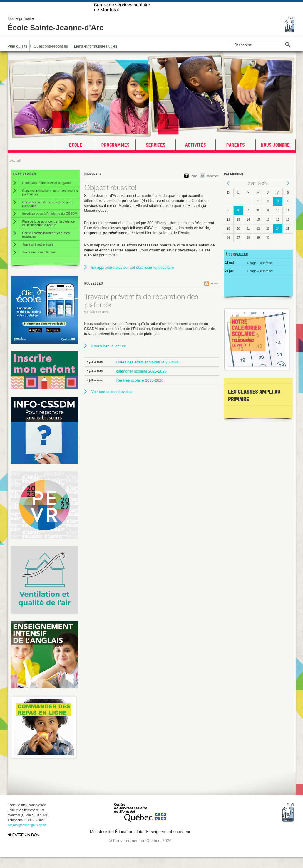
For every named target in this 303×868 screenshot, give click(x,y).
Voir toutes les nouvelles (112, 403)
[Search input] (259, 56)
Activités (196, 156)
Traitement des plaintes (39, 263)
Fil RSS (214, 295)
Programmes (115, 156)
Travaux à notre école (38, 256)
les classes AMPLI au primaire (254, 406)
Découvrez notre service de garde (47, 194)
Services (156, 156)
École (76, 156)
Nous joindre (275, 156)
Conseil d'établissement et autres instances (46, 246)
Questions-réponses (51, 57)
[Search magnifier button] (288, 56)
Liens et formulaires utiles (96, 57)
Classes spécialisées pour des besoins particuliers (50, 204)
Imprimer (212, 187)
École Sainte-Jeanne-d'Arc (56, 35)
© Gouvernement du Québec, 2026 (140, 852)
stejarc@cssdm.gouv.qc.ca (27, 836)
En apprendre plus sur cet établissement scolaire (133, 279)
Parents (236, 156)
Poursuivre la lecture (109, 357)
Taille (194, 187)
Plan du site (18, 57)
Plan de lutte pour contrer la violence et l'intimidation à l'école (49, 234)
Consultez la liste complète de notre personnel (48, 215)
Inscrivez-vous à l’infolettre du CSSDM (50, 225)
